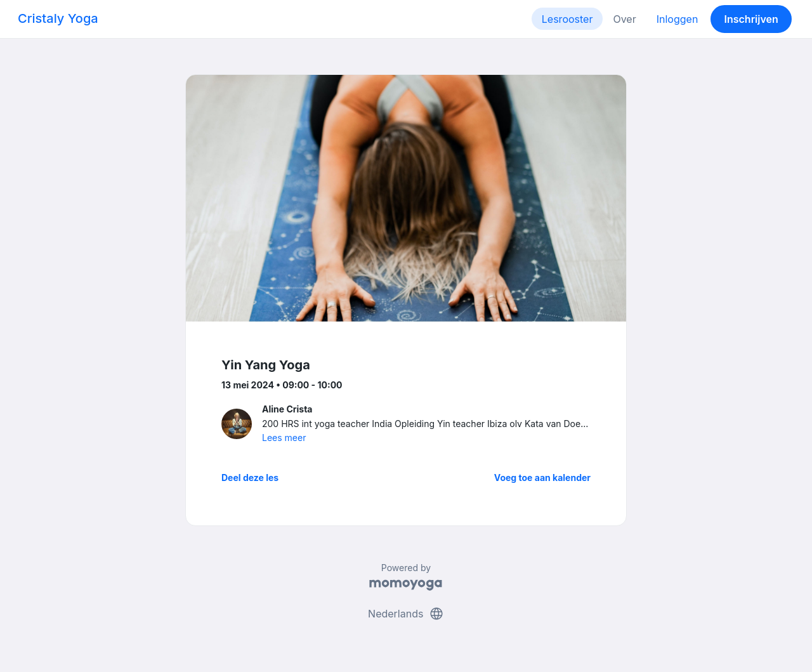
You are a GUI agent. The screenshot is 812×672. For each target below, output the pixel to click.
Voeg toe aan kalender (542, 478)
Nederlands (406, 614)
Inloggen (678, 19)
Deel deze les (250, 478)
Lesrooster (567, 19)
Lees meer (284, 438)
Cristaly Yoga (58, 18)
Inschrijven (751, 19)
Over (624, 19)
